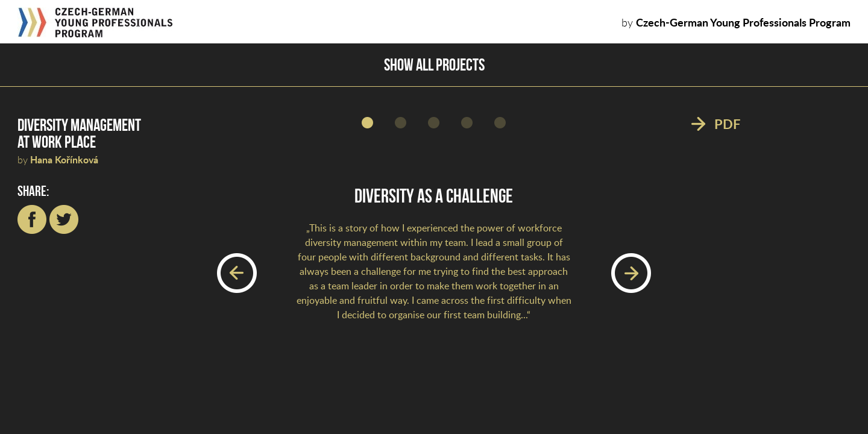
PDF (727, 125)
